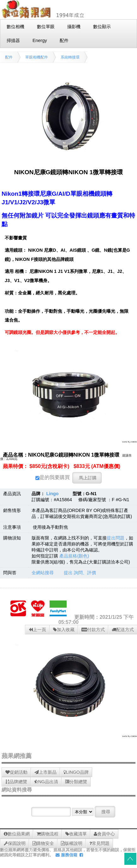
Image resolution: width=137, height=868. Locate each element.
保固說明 (15, 843)
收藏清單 (76, 834)
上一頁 (37, 630)
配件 (9, 57)
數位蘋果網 (17, 834)
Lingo (52, 494)
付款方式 (93, 630)
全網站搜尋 (43, 573)
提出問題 (116, 538)
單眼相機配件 (37, 57)
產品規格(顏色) (74, 556)
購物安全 (43, 843)
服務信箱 (66, 855)
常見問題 (99, 843)
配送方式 (123, 630)
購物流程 (48, 834)
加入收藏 (64, 630)
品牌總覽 (16, 782)
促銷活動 (16, 772)
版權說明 (72, 843)
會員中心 (104, 834)
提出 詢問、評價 (80, 573)
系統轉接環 (70, 57)
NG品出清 (46, 782)
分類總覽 (76, 782)
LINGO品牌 (76, 772)
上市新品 (45, 772)
